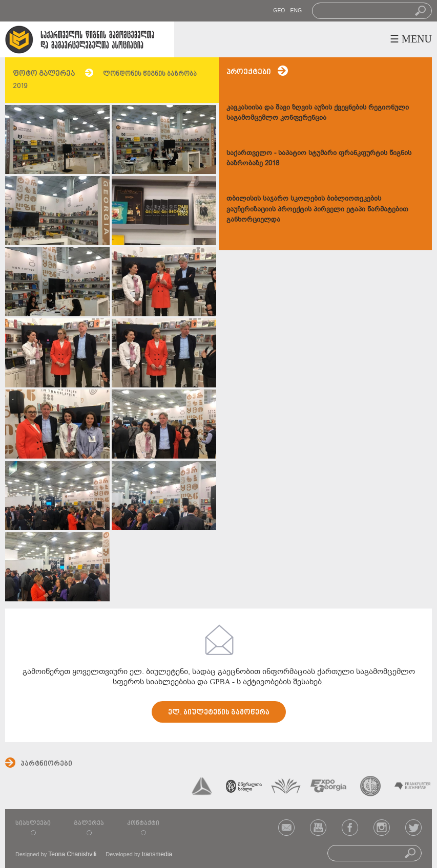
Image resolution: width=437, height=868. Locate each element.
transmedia (157, 854)
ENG (296, 10)
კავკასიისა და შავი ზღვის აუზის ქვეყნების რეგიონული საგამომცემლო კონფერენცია (318, 112)
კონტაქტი (143, 823)
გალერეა (89, 823)
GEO (279, 10)
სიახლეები (33, 823)
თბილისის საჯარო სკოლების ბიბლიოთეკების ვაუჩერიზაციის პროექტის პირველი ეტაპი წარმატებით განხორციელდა (317, 209)
